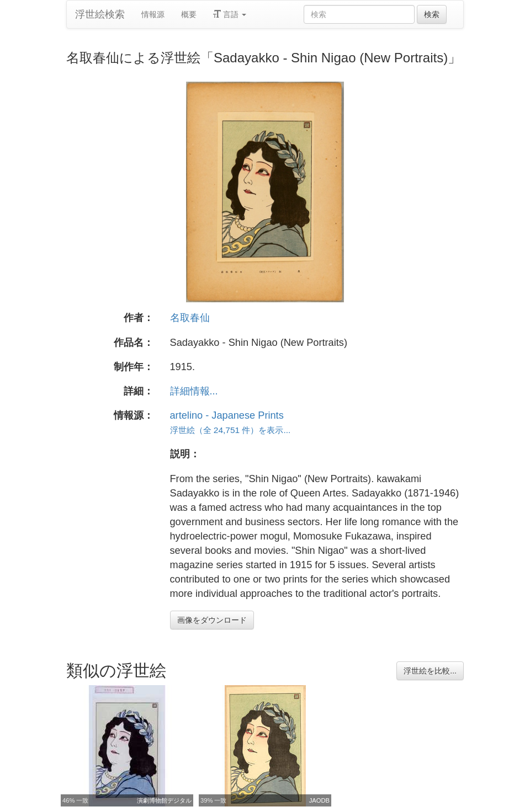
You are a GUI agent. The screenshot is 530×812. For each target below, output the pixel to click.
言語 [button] (230, 14)
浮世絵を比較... (430, 671)
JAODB (319, 800)
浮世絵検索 (100, 14)
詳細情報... (194, 391)
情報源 (153, 14)
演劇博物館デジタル (164, 800)
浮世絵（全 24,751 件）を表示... (230, 430)
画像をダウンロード (212, 620)
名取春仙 (190, 318)
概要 (189, 14)
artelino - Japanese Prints (227, 415)
